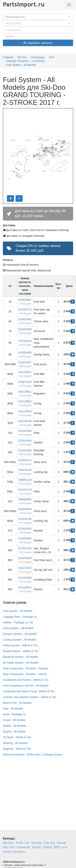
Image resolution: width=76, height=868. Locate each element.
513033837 (25, 362)
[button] (38, 17)
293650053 (25, 499)
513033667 (25, 300)
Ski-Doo (22, 57)
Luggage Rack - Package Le (20, 617)
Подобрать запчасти (38, 43)
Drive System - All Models (18, 628)
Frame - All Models (14, 720)
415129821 (25, 392)
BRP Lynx (61, 847)
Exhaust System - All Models (20, 634)
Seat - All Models (13, 709)
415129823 (25, 411)
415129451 (25, 372)
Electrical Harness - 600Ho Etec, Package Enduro (33, 754)
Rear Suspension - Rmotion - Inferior (25, 674)
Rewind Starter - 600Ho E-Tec (21, 651)
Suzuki (36, 847)
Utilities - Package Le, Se (18, 622)
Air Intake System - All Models (21, 663)
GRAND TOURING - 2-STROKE (26, 61)
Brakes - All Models (14, 726)
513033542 (25, 529)
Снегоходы (38, 57)
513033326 (25, 450)
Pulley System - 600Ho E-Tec (20, 645)
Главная (8, 57)
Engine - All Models (14, 732)
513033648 (25, 558)
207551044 (25, 548)
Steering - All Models (15, 743)
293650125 (25, 480)
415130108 (25, 421)
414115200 (25, 568)
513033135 (25, 470)
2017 (52, 57)
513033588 (25, 578)
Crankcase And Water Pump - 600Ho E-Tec (29, 691)
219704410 (25, 341)
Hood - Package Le (14, 714)
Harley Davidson (14, 852)
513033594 (25, 509)
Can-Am (49, 843)
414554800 (25, 353)
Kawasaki (23, 847)
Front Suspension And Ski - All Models (26, 686)
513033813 (25, 587)
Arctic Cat (22, 843)
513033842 (25, 319)
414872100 (25, 382)
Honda (61, 843)
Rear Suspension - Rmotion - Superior (26, 668)
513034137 (25, 460)
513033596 (25, 329)
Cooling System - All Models (20, 640)
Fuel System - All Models (21, 65)
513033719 (25, 490)
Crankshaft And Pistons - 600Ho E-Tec (26, 680)
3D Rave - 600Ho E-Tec (17, 737)
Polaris (47, 847)
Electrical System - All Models (21, 657)
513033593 (25, 538)
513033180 (25, 431)
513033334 (25, 441)
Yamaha (36, 843)
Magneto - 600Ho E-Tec (17, 749)
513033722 (25, 309)
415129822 (25, 401)
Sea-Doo (9, 847)
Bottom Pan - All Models (17, 703)
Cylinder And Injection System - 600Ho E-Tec (30, 697)
